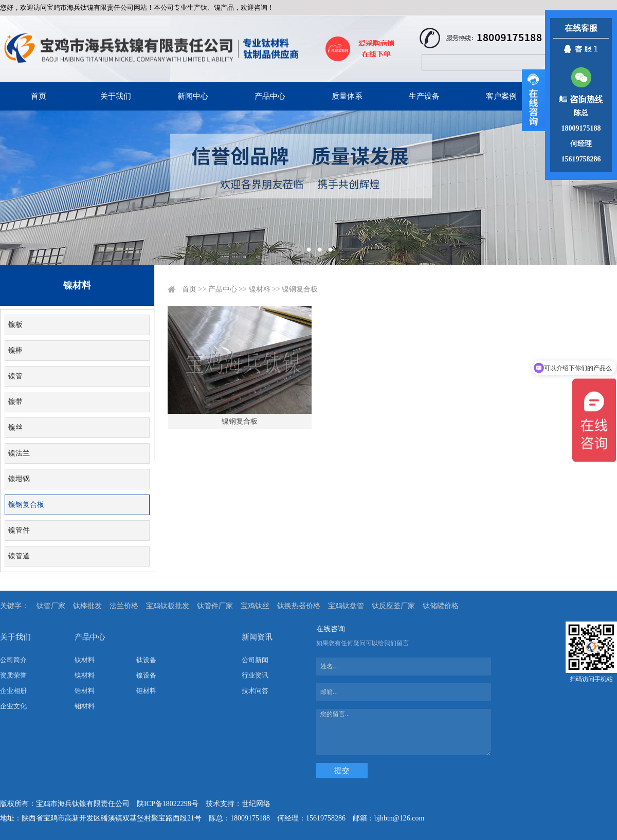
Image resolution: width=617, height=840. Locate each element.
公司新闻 (255, 660)
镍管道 (19, 556)
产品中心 (270, 96)
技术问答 (255, 691)
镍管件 (19, 530)
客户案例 (501, 96)
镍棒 (15, 350)
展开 (533, 100)
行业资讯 (255, 675)
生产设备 (424, 96)
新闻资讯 (257, 637)
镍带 (15, 402)
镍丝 (15, 427)
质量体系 (347, 96)
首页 (39, 96)
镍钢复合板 (26, 505)
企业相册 (13, 691)
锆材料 (85, 691)
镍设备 (146, 675)
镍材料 (260, 289)
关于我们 (116, 96)
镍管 (15, 376)
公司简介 (13, 660)
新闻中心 (193, 96)
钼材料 (85, 706)
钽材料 (146, 691)
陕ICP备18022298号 (168, 804)
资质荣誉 (13, 675)
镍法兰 (19, 453)
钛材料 (85, 660)
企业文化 (13, 706)
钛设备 (146, 660)
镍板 (15, 325)
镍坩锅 (19, 479)
